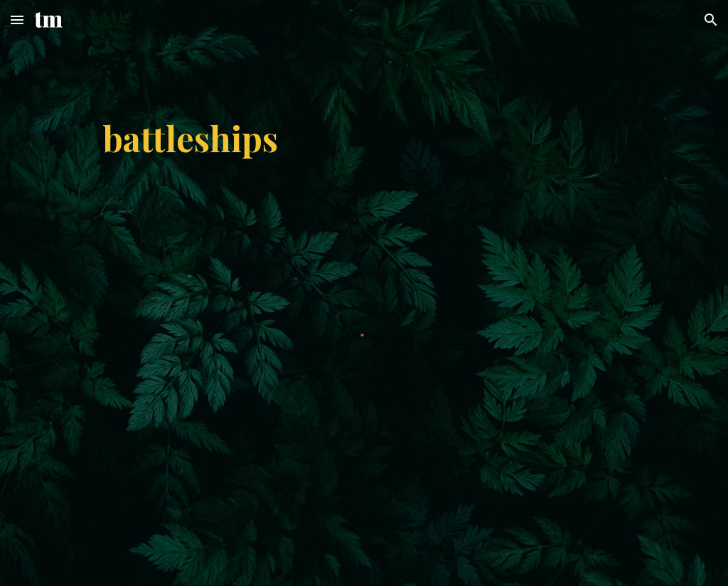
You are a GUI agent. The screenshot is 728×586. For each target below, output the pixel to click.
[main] (364, 138)
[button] (17, 20)
